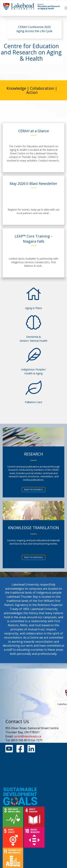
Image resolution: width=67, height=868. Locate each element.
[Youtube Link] (9, 751)
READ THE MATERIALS (33, 557)
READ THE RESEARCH (33, 490)
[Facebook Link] (20, 751)
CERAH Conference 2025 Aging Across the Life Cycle (34, 29)
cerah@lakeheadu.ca (27, 736)
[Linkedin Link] (31, 751)
